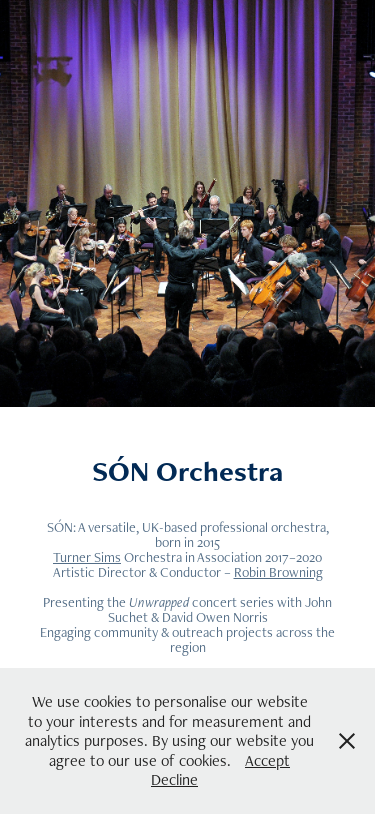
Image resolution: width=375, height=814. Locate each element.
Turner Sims (87, 557)
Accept (267, 760)
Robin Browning (278, 572)
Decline (174, 779)
